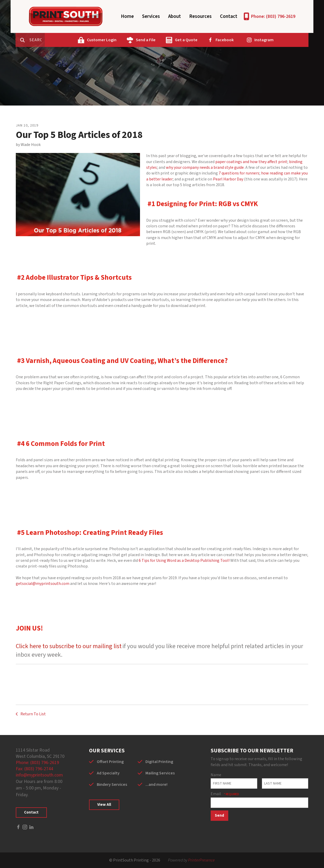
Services (151, 16)
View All (104, 805)
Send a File (164, 40)
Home (127, 16)
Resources (200, 16)
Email (216, 794)
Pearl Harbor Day (228, 179)
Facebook (243, 40)
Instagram (282, 40)
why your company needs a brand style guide (205, 167)
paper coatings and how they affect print (251, 162)
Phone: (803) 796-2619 (273, 16)
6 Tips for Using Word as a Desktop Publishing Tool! (184, 561)
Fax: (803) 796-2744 (34, 769)
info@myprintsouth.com (39, 775)
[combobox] (58, 40)
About (175, 16)
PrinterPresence (201, 860)
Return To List (33, 714)
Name (216, 775)
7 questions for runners (239, 173)
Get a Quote (205, 40)
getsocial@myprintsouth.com (43, 584)
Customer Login (120, 40)
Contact (229, 16)
